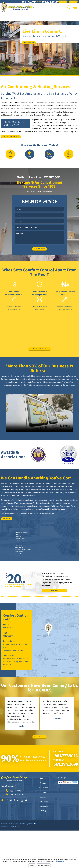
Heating (19, 562)
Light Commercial (23, 579)
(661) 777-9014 (16, 828)
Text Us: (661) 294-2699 (19, 832)
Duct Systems (22, 583)
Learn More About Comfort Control (39, 366)
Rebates (10, 8)
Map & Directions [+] (8, 823)
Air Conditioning (23, 550)
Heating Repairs (23, 567)
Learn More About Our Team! (19, 138)
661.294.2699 (33, 3)
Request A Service (35, 42)
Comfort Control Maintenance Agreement (34, 575)
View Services (12, 538)
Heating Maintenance (25, 571)
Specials (51, 3)
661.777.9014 (9, 3)
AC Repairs (20, 554)
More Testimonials (40, 773)
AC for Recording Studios (27, 558)
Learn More (54, 624)
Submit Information (40, 263)
